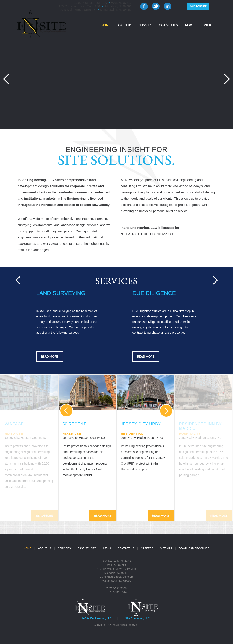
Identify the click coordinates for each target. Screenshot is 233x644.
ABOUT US (124, 25)
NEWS (189, 25)
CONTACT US (126, 548)
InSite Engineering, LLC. (97, 618)
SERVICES (145, 25)
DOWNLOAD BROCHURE (194, 548)
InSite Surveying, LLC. (137, 618)
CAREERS (147, 548)
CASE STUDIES (168, 25)
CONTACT (207, 25)
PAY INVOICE (198, 6)
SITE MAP (166, 548)
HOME (106, 25)
